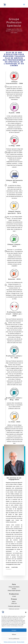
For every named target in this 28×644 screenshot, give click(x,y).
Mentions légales (21, 642)
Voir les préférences (14, 639)
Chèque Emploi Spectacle (14, 590)
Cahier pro (14, 603)
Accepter (14, 630)
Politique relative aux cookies (10, 642)
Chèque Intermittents (14, 587)
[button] (26, 612)
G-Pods (14, 596)
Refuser (14, 634)
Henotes (14, 589)
